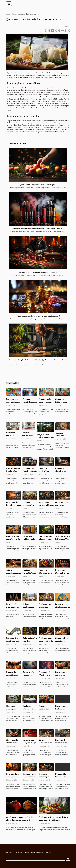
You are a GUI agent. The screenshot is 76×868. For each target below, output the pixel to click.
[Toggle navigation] (9, 4)
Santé (27, 852)
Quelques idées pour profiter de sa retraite (46, 641)
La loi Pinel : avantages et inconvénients (13, 607)
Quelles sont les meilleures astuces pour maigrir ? (38, 185)
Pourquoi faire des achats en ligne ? (13, 777)
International (18, 852)
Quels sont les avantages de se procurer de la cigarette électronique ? (38, 228)
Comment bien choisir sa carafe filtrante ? (30, 471)
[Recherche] (35, 859)
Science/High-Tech (38, 852)
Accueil (8, 14)
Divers (14, 14)
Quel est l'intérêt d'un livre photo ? (28, 573)
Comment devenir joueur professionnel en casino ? (38, 272)
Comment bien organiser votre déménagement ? (30, 777)
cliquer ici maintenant (33, 88)
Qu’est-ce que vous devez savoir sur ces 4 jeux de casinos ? (38, 316)
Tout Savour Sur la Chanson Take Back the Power (62, 539)
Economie (8, 852)
